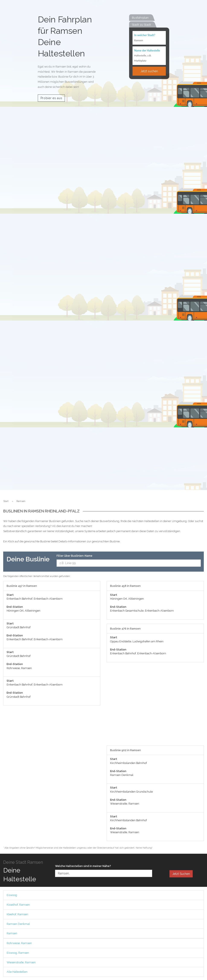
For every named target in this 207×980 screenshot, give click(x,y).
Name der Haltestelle (147, 50)
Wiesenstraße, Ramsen (21, 962)
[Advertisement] (155, 706)
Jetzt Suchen (181, 874)
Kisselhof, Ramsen (18, 905)
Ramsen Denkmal (18, 924)
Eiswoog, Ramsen (18, 953)
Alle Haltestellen (17, 972)
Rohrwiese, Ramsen (19, 943)
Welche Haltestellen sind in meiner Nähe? (83, 866)
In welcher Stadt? (145, 35)
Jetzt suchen (149, 71)
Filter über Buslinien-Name (74, 556)
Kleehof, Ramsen (17, 914)
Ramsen (12, 933)
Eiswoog (12, 895)
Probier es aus (51, 98)
